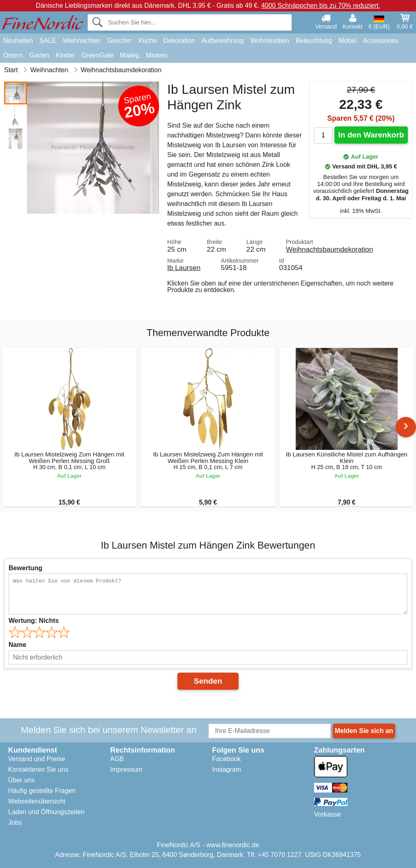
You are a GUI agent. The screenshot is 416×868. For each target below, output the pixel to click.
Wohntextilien (270, 41)
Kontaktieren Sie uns (38, 769)
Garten (39, 55)
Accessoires (381, 41)
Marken (156, 55)
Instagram (227, 769)
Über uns (21, 780)
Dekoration (179, 41)
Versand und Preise (37, 759)
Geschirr (119, 41)
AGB (117, 759)
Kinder (65, 55)
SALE (48, 41)
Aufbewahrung (222, 41)
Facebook (226, 759)
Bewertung (25, 568)
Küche (147, 41)
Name (18, 645)
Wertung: (34, 621)
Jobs (15, 823)
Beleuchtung (314, 41)
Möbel (347, 41)
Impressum (126, 769)
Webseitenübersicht (37, 801)
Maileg (129, 55)
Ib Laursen (184, 268)
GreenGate (97, 55)
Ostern (13, 55)
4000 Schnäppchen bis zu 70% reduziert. (321, 6)
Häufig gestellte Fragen (42, 791)
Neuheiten (18, 41)
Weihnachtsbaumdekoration (330, 249)
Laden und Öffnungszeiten (46, 812)
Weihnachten (82, 41)
